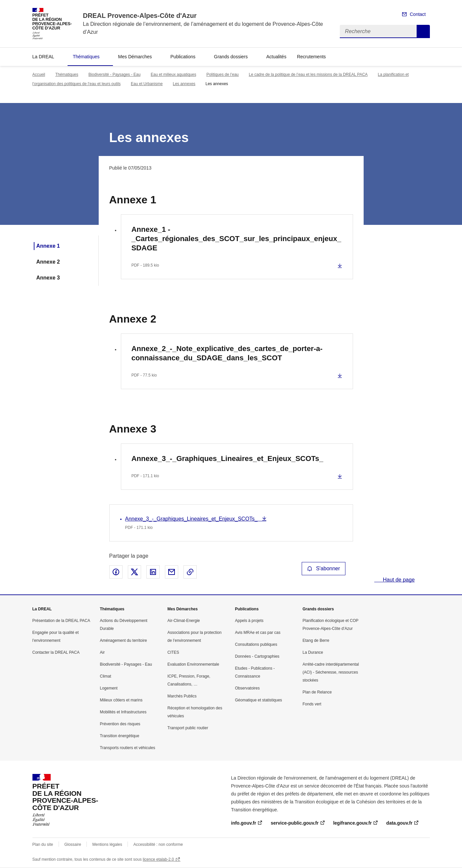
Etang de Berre (316, 640)
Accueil (39, 75)
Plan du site (43, 844)
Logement (109, 688)
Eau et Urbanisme (147, 84)
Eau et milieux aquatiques (173, 75)
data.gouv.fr (399, 823)
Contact (418, 14)
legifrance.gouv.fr (352, 823)
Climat (106, 676)
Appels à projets (249, 621)
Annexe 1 (48, 246)
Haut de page (398, 580)
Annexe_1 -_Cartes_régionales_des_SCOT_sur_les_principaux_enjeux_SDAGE (236, 239)
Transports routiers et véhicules (128, 748)
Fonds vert (312, 704)
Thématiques (86, 57)
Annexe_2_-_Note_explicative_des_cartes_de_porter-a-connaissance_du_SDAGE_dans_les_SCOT (227, 353)
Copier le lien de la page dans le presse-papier (190, 572)
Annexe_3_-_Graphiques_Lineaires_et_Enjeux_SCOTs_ (227, 459)
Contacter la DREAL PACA (56, 652)
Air (103, 652)
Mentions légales (107, 844)
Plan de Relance (317, 692)
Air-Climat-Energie (184, 621)
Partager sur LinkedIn (153, 572)
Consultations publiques (256, 644)
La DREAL (43, 57)
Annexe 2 (48, 262)
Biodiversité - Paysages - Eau (114, 75)
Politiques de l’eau (222, 75)
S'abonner (324, 568)
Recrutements (311, 57)
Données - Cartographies (257, 656)
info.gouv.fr (244, 823)
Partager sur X (134, 572)
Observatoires (248, 688)
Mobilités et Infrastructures (123, 712)
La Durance (313, 652)
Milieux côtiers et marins (121, 700)
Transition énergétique (120, 736)
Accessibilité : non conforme (158, 844)
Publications (183, 57)
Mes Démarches (135, 57)
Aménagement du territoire (124, 640)
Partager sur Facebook (116, 572)
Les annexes (184, 84)
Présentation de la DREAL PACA (61, 621)
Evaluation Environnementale (193, 664)
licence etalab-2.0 (158, 859)
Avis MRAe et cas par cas (258, 633)
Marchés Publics (182, 696)
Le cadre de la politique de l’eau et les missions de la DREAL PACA (308, 75)
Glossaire (73, 844)
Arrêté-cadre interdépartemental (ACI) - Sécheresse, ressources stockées (331, 672)
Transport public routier (188, 728)
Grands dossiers (231, 57)
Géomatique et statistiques (259, 700)
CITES (173, 652)
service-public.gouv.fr (294, 823)
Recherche (423, 31)
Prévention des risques (120, 724)
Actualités (276, 57)
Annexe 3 (48, 278)
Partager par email (172, 572)
